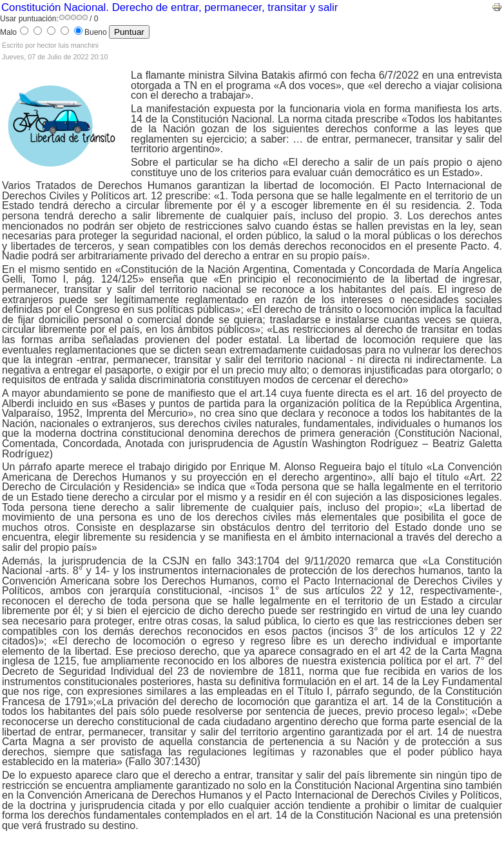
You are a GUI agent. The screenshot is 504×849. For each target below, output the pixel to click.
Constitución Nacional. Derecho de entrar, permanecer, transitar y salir (170, 7)
